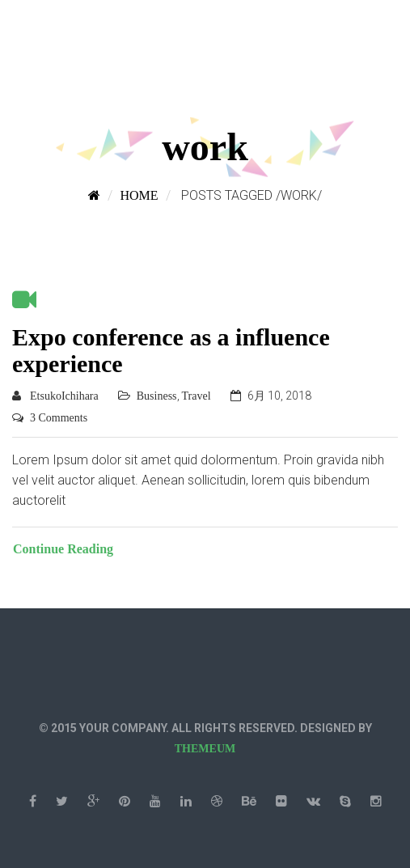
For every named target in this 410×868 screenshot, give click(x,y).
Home (139, 195)
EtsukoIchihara (64, 396)
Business (157, 396)
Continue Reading (63, 549)
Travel (197, 396)
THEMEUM (205, 749)
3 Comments (59, 418)
